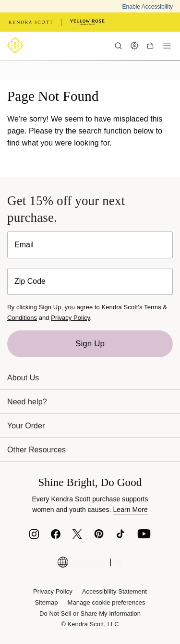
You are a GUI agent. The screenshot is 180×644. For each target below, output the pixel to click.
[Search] (118, 46)
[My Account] (134, 46)
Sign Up (90, 344)
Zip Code (30, 281)
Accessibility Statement (114, 591)
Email (24, 245)
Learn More (130, 510)
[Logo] (17, 45)
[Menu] (167, 46)
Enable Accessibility (148, 7)
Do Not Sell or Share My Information (90, 614)
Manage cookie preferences (107, 602)
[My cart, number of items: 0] (150, 46)
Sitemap (46, 602)
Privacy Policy (70, 318)
